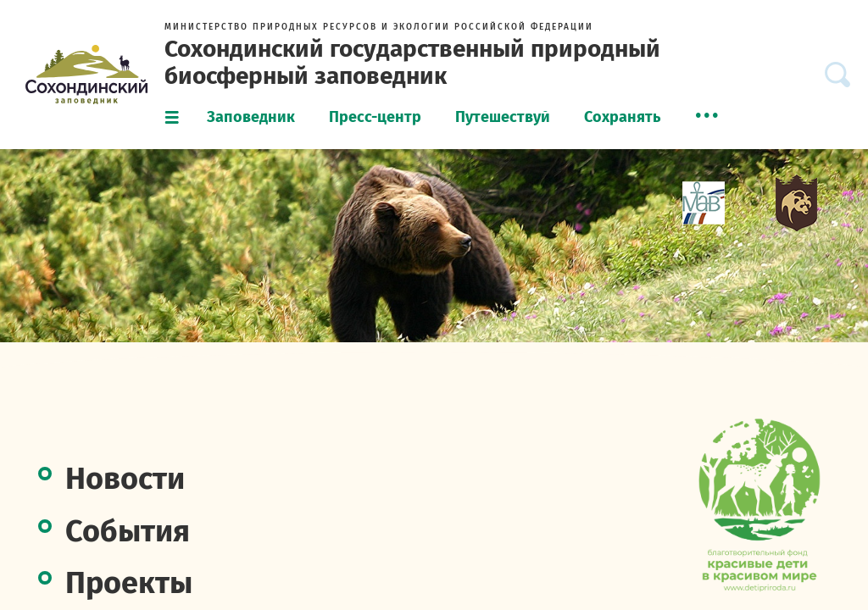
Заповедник (251, 117)
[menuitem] (251, 118)
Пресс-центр (375, 117)
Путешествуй (503, 117)
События (128, 531)
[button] (707, 116)
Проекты (129, 583)
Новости (125, 479)
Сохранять (622, 117)
